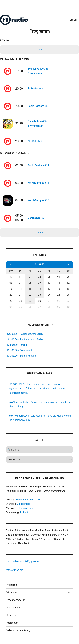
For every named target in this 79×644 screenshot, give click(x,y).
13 (11, 290)
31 (20, 278)
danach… (40, 234)
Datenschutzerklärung (18, 631)
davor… (40, 50)
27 (11, 302)
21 (20, 296)
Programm (12, 586)
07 (20, 284)
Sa (59, 272)
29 (30, 302)
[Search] (39, 451)
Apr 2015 (39, 265)
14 (20, 290)
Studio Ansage (25, 509)
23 (39, 296)
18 (59, 290)
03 (49, 278)
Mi (30, 272)
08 (30, 284)
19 (68, 290)
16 (39, 290)
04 (59, 278)
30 (11, 278)
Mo (11, 272)
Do (39, 272)
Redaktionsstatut (15, 601)
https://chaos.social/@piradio (22, 563)
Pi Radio (25, 514)
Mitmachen (12, 594)
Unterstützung (14, 609)
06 (11, 284)
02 (39, 278)
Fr (49, 272)
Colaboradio (24, 505)
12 (68, 284)
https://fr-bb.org (15, 571)
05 (68, 278)
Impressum (12, 624)
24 (49, 296)
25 (59, 296)
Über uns (11, 616)
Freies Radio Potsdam (28, 501)
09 (39, 284)
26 (68, 296)
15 (30, 290)
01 (30, 278)
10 (49, 284)
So (68, 272)
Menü (73, 20)
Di (20, 272)
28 (20, 302)
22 (30, 296)
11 (59, 284)
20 (11, 296)
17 (49, 290)
